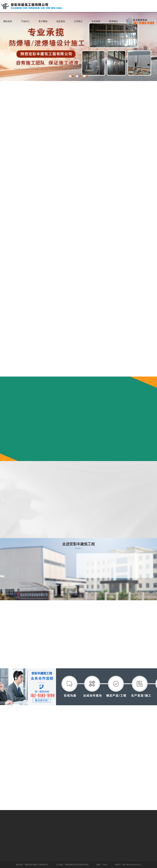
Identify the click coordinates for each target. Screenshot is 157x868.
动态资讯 (61, 21)
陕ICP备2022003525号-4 (132, 865)
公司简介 (78, 21)
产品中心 (25, 21)
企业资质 (96, 21)
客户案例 (43, 21)
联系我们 (114, 21)
